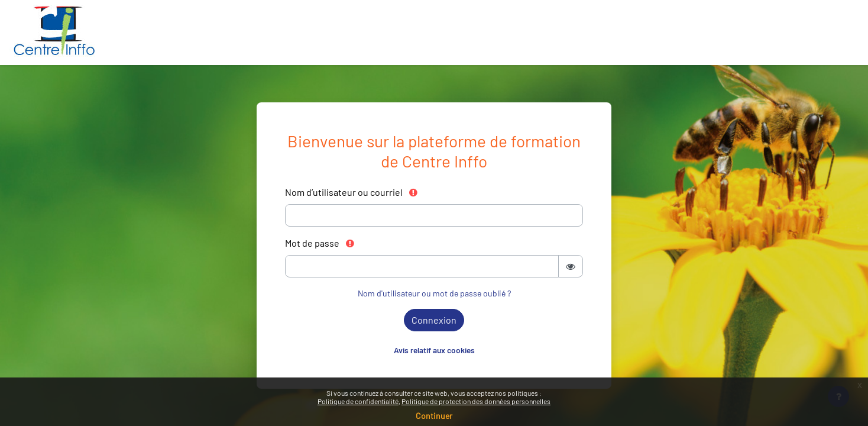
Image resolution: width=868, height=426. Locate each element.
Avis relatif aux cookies (434, 350)
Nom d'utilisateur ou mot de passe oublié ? (434, 293)
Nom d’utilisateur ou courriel (352, 192)
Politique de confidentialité (358, 401)
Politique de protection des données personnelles (476, 401)
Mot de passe (320, 243)
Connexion (434, 320)
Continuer (434, 416)
